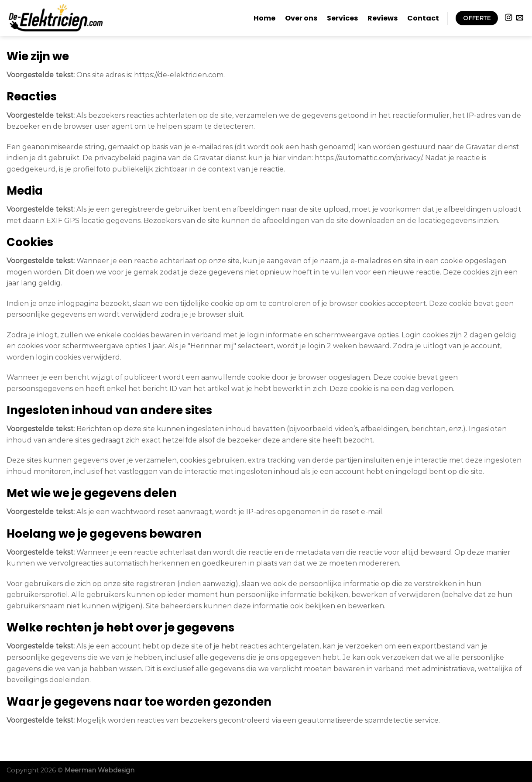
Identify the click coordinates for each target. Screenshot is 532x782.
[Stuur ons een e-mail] (520, 18)
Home (264, 18)
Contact (423, 18)
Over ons (301, 18)
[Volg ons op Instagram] (508, 18)
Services (342, 18)
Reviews (383, 18)
